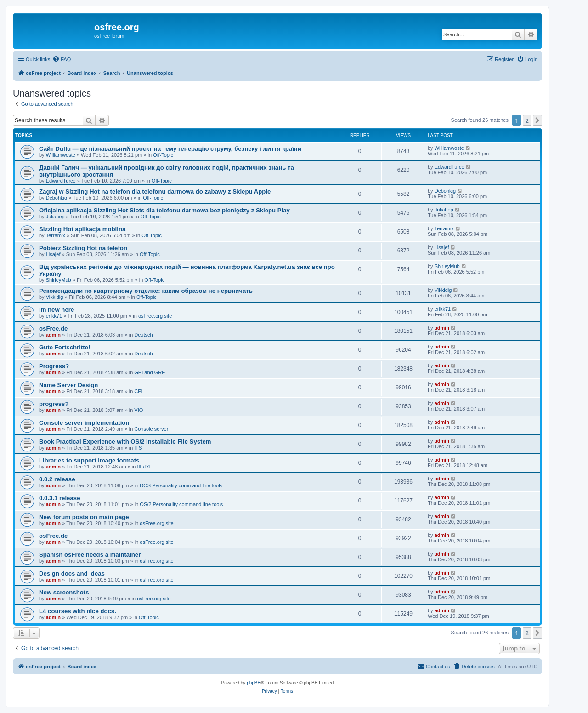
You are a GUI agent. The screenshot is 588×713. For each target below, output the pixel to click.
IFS (138, 448)
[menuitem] (62, 59)
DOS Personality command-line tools (181, 485)
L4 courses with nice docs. (78, 611)
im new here (57, 310)
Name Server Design (68, 385)
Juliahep (55, 217)
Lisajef (53, 254)
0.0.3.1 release (59, 498)
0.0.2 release (57, 479)
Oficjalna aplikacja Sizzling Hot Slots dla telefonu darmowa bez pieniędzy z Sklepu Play (164, 210)
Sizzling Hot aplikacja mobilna (82, 229)
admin (53, 335)
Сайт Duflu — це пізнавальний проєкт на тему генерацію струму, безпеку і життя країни (170, 149)
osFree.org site (155, 316)
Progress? (54, 366)
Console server (151, 429)
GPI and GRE (150, 372)
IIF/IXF (144, 467)
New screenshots (64, 592)
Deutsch (143, 335)
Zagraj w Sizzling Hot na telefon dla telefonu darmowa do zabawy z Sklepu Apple (155, 191)
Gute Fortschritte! (65, 347)
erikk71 (54, 316)
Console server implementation (84, 423)
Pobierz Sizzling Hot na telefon (83, 248)
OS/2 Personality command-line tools (181, 504)
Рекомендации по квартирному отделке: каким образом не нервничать (146, 291)
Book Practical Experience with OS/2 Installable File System (125, 442)
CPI (138, 391)
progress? (54, 404)
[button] (537, 120)
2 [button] (527, 120)
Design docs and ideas (72, 573)
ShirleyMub (59, 280)
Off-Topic (163, 155)
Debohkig (57, 198)
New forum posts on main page (84, 517)
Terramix (56, 235)
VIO (139, 410)
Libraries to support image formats (89, 460)
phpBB (254, 683)
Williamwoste (61, 155)
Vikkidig (55, 297)
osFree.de (53, 328)
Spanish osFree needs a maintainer (90, 555)
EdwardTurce (61, 181)
